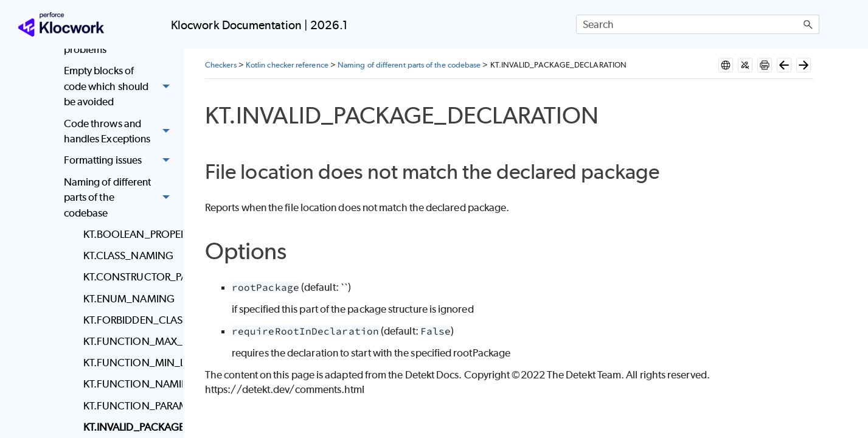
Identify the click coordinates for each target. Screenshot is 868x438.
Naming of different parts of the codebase (120, 198)
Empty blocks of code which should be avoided (120, 87)
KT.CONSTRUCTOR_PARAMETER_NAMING (130, 277)
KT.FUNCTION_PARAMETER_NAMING (130, 406)
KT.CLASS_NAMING (128, 255)
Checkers (221, 65)
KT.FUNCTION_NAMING (130, 384)
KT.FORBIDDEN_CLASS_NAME (130, 320)
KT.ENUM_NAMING (129, 299)
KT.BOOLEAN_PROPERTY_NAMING (130, 234)
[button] (808, 24)
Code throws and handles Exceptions (120, 132)
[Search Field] (698, 24)
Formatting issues (120, 161)
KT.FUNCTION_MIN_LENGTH (130, 363)
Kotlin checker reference (287, 65)
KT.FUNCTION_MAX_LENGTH (130, 341)
